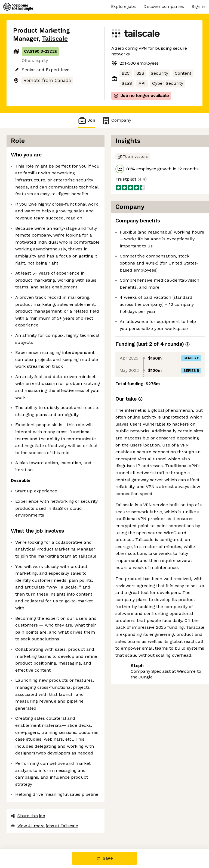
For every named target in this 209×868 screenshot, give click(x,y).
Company (116, 120)
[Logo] (18, 7)
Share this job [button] (28, 816)
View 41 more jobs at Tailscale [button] (44, 826)
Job (87, 120)
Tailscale (55, 39)
